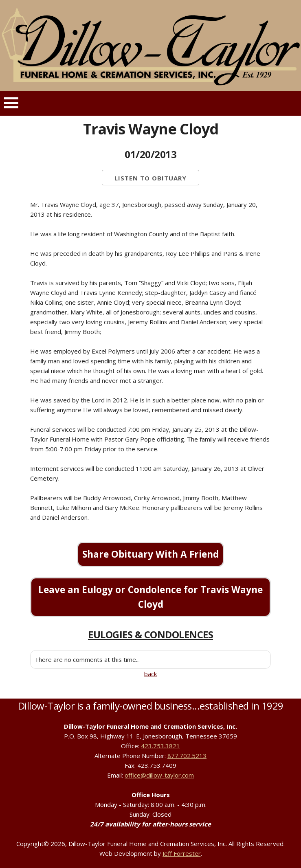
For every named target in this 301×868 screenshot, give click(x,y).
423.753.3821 (160, 746)
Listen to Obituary (150, 178)
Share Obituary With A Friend (150, 554)
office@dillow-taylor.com (159, 775)
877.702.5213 (187, 756)
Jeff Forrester (182, 853)
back (150, 674)
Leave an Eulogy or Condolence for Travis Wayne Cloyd (150, 597)
